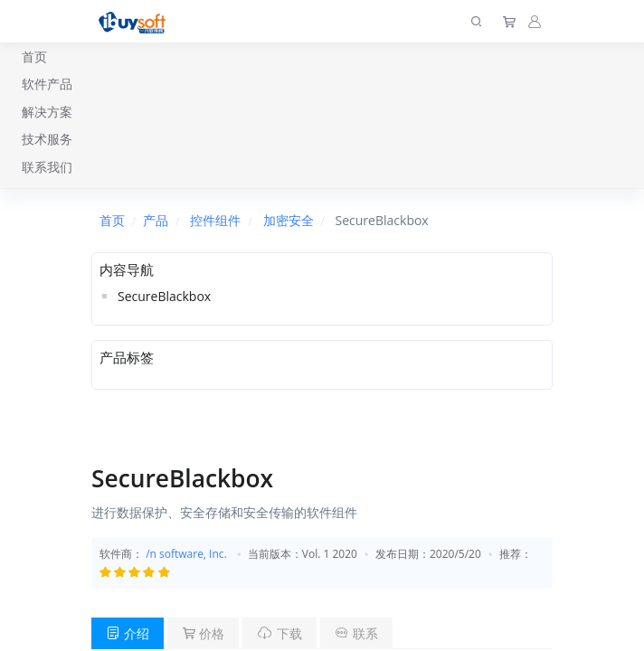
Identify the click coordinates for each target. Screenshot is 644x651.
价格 (204, 633)
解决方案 (47, 112)
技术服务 (47, 139)
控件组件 (215, 220)
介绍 (128, 633)
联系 (356, 633)
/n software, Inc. (186, 554)
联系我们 (47, 167)
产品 (156, 220)
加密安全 (289, 220)
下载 (279, 633)
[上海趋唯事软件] (136, 21)
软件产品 (47, 84)
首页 (34, 57)
